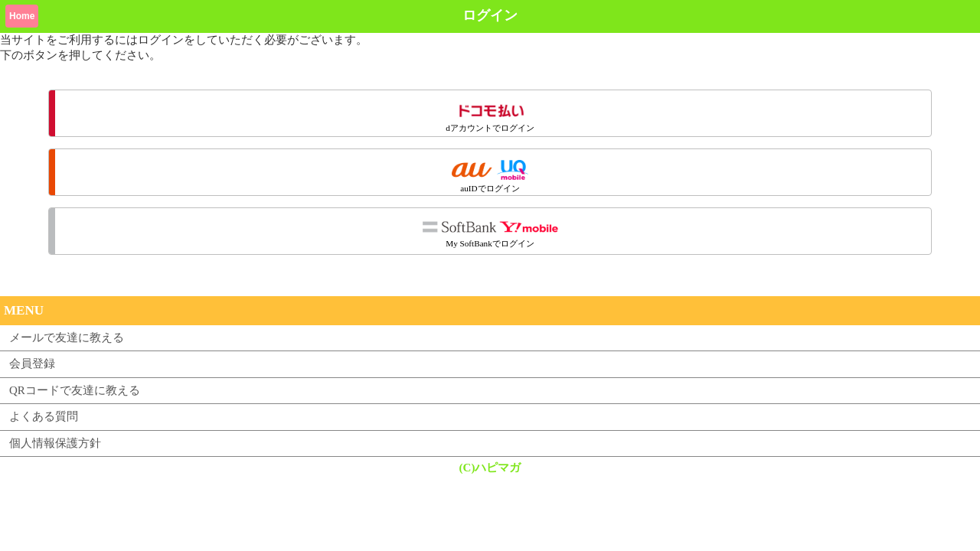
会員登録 (32, 364)
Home (22, 16)
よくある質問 (44, 416)
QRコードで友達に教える (75, 390)
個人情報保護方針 (55, 443)
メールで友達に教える (67, 337)
